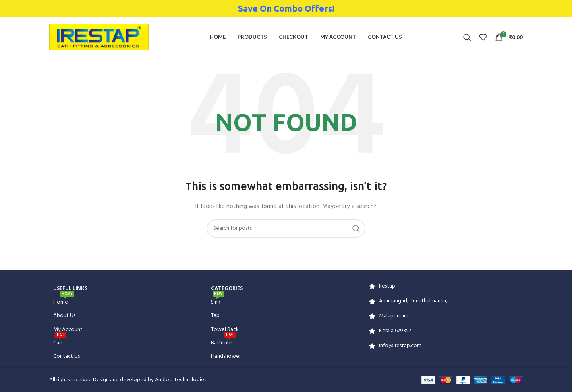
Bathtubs (223, 342)
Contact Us (67, 356)
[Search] (467, 37)
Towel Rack (225, 330)
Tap (215, 316)
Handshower (226, 356)
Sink (217, 301)
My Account (68, 330)
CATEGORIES (227, 289)
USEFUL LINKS (70, 289)
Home (64, 301)
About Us (64, 316)
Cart (60, 342)
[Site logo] (99, 37)
